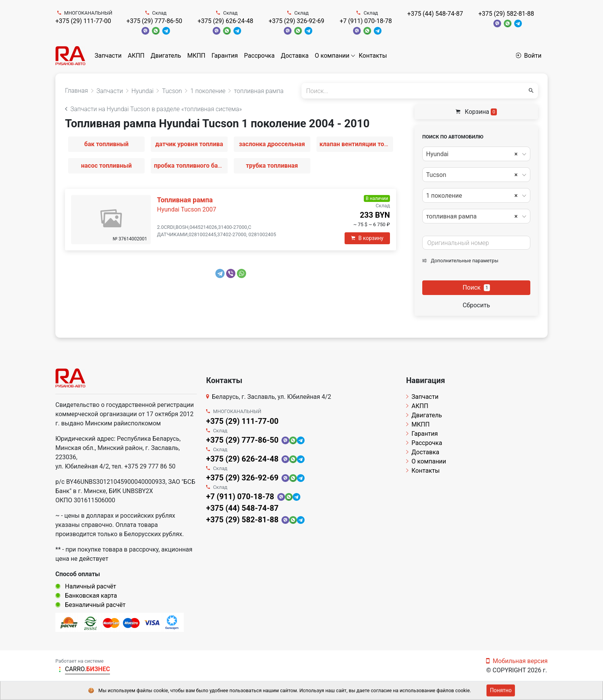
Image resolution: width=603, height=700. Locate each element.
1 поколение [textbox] (472, 196)
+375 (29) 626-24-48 (226, 21)
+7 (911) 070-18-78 (366, 21)
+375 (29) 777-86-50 (154, 21)
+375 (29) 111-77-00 (83, 21)
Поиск (476, 287)
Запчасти (108, 56)
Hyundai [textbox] (472, 154)
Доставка (295, 56)
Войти (529, 56)
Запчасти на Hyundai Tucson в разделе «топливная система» (153, 109)
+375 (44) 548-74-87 (435, 14)
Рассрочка (260, 56)
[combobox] (476, 154)
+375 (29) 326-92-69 (296, 21)
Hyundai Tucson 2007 (187, 209)
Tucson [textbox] (472, 175)
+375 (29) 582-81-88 (506, 14)
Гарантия (225, 56)
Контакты (373, 56)
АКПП (136, 56)
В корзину (367, 238)
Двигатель (166, 56)
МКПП (196, 56)
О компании (332, 56)
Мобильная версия (517, 661)
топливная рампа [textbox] (472, 217)
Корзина (476, 112)
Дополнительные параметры (460, 261)
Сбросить (476, 305)
